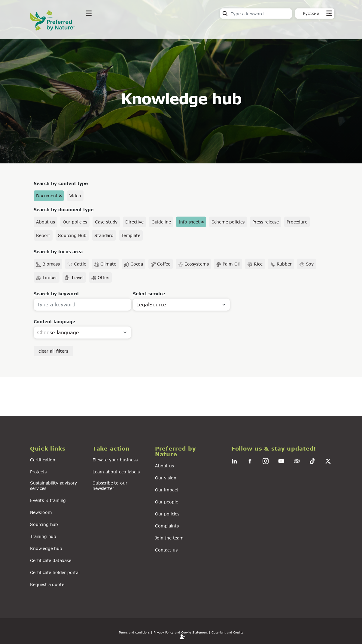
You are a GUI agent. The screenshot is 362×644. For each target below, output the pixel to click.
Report (43, 235)
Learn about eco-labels (116, 472)
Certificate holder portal (55, 572)
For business (198, 28)
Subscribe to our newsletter (110, 485)
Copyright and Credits (227, 632)
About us (46, 222)
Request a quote (47, 584)
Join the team (169, 538)
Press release (266, 222)
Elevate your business (115, 460)
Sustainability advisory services (53, 485)
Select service (149, 294)
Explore (95, 28)
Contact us (166, 550)
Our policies (75, 222)
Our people (166, 502)
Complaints (167, 526)
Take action (131, 28)
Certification (43, 460)
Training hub (43, 536)
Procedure (297, 222)
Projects (38, 472)
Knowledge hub (46, 548)
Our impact (167, 490)
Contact (323, 27)
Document (47, 196)
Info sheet (189, 222)
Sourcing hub (44, 524)
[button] (58, 449)
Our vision (166, 478)
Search (225, 14)
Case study (106, 222)
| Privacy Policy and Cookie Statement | (181, 632)
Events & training (48, 500)
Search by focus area (58, 252)
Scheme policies (228, 222)
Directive (134, 222)
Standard (104, 235)
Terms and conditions (134, 632)
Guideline (161, 222)
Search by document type (64, 210)
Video (75, 196)
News (164, 28)
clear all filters (53, 351)
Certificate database (51, 560)
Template (131, 235)
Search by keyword (56, 294)
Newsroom (41, 512)
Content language (54, 322)
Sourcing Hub (72, 235)
